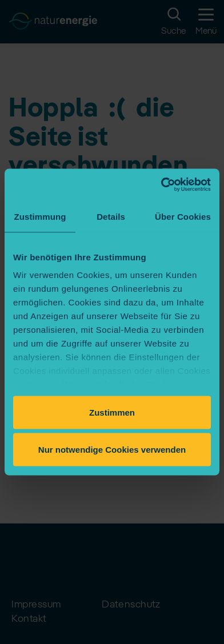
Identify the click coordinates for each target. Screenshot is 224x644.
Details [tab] (111, 216)
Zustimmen (112, 412)
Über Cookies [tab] (183, 216)
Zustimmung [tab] (40, 216)
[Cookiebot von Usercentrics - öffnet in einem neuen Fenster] (161, 185)
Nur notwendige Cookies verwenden (112, 450)
